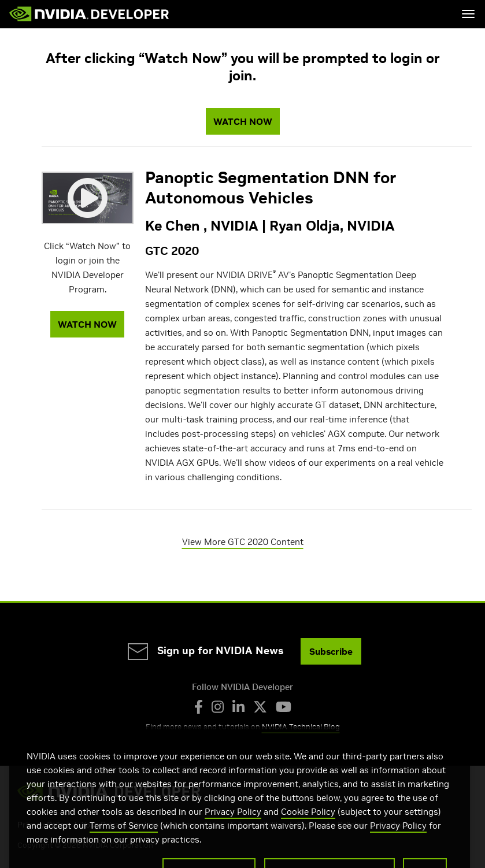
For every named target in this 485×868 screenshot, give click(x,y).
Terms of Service (124, 836)
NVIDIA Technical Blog (301, 727)
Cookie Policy (308, 822)
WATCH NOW (243, 121)
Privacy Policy (233, 822)
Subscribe (331, 651)
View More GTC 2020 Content (243, 542)
